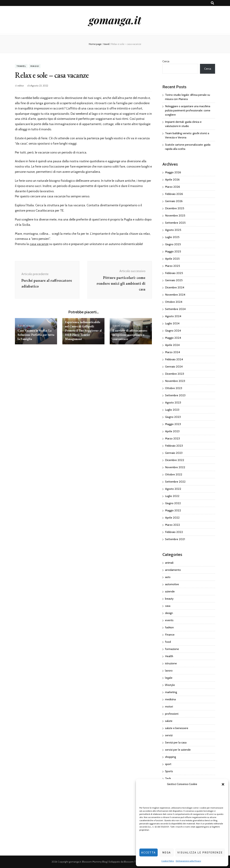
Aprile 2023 (172, 431)
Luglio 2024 (172, 323)
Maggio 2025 (173, 251)
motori (169, 707)
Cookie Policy (168, 861)
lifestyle (170, 685)
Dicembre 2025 (175, 208)
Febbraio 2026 (174, 194)
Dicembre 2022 (175, 460)
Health (169, 656)
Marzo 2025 (172, 266)
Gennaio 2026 (174, 201)
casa (168, 606)
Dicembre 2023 (175, 374)
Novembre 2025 (175, 216)
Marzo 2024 (172, 352)
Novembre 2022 (175, 467)
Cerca (166, 61)
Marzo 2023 (172, 438)
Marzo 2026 (172, 187)
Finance (170, 635)
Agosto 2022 (173, 489)
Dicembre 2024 (175, 287)
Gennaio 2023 (174, 453)
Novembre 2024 (175, 295)
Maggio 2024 (173, 338)
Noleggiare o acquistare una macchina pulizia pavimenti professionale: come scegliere (188, 110)
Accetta (149, 853)
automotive (172, 584)
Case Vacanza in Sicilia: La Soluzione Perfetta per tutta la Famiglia (35, 335)
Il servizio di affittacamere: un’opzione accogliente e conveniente (130, 335)
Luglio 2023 (172, 410)
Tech (168, 778)
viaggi (35, 66)
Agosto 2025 (173, 230)
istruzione (171, 663)
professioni (172, 714)
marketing (171, 692)
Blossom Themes (134, 862)
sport (168, 764)
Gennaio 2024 (174, 367)
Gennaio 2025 (174, 280)
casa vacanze (39, 244)
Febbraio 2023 (174, 446)
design (169, 613)
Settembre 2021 (175, 539)
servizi (169, 735)
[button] (223, 784)
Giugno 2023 (173, 417)
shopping (170, 757)
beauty (169, 599)
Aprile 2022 (172, 518)
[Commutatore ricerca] (212, 3)
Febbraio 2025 (174, 273)
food (168, 642)
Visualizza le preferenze (200, 853)
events (169, 620)
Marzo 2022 (172, 525)
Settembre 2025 (175, 223)
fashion (169, 627)
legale (169, 678)
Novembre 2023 (175, 381)
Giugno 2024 (173, 331)
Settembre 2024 (175, 309)
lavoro (169, 671)
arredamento (173, 570)
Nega (167, 853)
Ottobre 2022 (174, 474)
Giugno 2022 (173, 503)
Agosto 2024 (173, 316)
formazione (172, 649)
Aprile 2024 (172, 345)
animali (169, 563)
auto (168, 577)
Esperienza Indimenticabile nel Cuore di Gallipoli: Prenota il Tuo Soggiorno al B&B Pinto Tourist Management (83, 330)
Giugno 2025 (173, 244)
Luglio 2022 (172, 496)
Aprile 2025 (172, 259)
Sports (169, 771)
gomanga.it (115, 20)
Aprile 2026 (172, 180)
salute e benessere (177, 728)
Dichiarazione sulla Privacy (188, 861)
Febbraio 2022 (174, 532)
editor (21, 86)
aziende (170, 591)
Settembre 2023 (175, 395)
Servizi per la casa (176, 742)
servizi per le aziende (178, 750)
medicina (170, 699)
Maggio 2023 (173, 424)
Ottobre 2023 (174, 388)
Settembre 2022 (175, 482)
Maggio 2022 (173, 510)
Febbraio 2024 (174, 359)
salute (169, 721)
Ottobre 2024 (174, 302)
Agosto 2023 (173, 403)
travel (21, 66)
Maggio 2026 (173, 172)
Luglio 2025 (172, 237)
